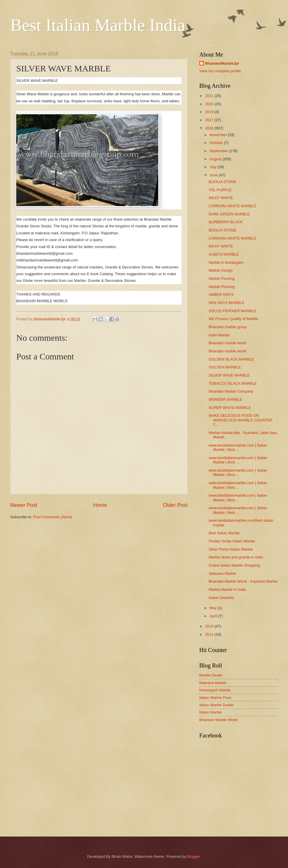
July (213, 167)
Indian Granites (221, 598)
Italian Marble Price (215, 698)
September (219, 151)
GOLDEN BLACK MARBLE (231, 359)
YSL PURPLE (220, 190)
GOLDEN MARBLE (225, 367)
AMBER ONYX (221, 295)
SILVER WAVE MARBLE (229, 375)
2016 (210, 128)
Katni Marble (219, 335)
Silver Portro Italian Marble (231, 549)
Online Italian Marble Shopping (234, 565)
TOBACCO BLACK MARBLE (233, 383)
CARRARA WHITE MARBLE (232, 206)
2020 (210, 104)
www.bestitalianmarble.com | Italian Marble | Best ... (238, 447)
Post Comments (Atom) (53, 517)
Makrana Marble (213, 683)
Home (100, 505)
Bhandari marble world (227, 343)
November (219, 135)
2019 (210, 112)
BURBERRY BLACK (226, 222)
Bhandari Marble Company (231, 391)
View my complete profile (220, 71)
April (214, 616)
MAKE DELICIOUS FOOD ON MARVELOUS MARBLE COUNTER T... (240, 420)
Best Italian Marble (224, 533)
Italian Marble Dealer (217, 705)
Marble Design (221, 270)
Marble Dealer (211, 675)
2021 (210, 96)
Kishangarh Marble (215, 690)
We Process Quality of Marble (233, 319)
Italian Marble (210, 712)
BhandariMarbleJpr (222, 63)
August (216, 159)
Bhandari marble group (228, 327)
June (214, 175)
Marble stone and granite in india (236, 557)
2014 (210, 634)
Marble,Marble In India (227, 589)
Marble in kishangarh (226, 262)
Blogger (193, 856)
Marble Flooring (222, 279)
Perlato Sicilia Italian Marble (232, 541)
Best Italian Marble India (98, 25)
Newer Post (24, 505)
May (214, 608)
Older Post (175, 505)
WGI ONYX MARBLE (226, 303)
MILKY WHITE (221, 198)
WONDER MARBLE (225, 399)
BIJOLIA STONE (222, 182)
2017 (210, 120)
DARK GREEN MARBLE (229, 214)
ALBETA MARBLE (224, 254)
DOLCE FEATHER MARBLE (232, 311)
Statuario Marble (222, 573)
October (217, 143)
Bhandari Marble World (218, 720)
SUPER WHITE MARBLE (230, 408)
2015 (210, 626)
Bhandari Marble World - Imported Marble (243, 581)
